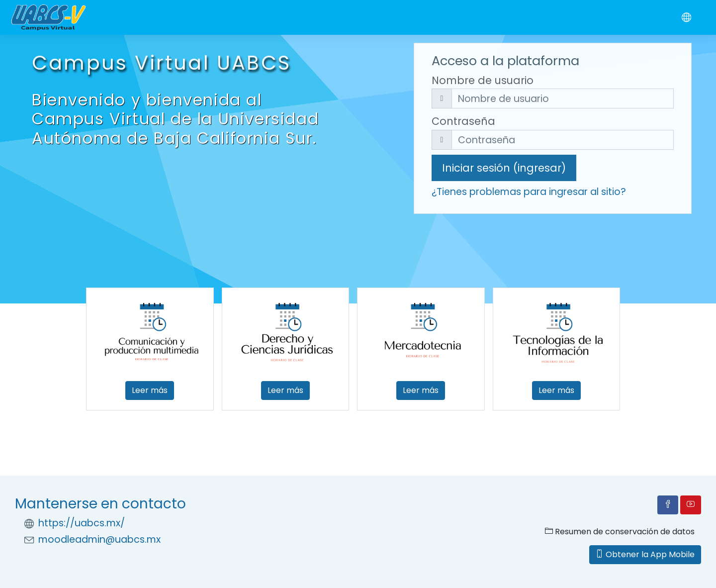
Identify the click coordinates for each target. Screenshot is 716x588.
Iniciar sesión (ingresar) (504, 168)
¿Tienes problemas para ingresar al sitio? (529, 192)
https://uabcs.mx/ (82, 523)
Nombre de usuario (483, 80)
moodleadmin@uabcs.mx (99, 539)
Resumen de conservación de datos (620, 532)
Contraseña (463, 121)
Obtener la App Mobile (645, 554)
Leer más (150, 390)
